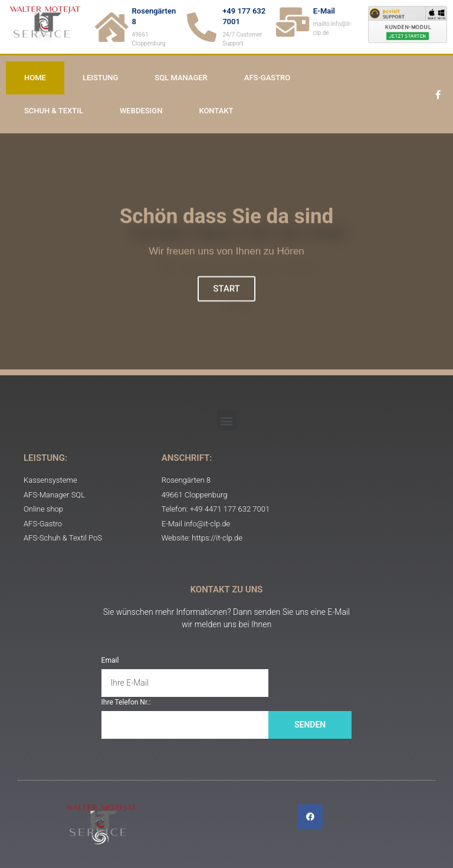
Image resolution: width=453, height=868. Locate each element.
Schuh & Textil (54, 111)
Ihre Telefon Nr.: (126, 702)
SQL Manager (181, 78)
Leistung (100, 78)
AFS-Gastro (267, 78)
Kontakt (216, 111)
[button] (227, 420)
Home (35, 78)
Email (110, 660)
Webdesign (141, 111)
